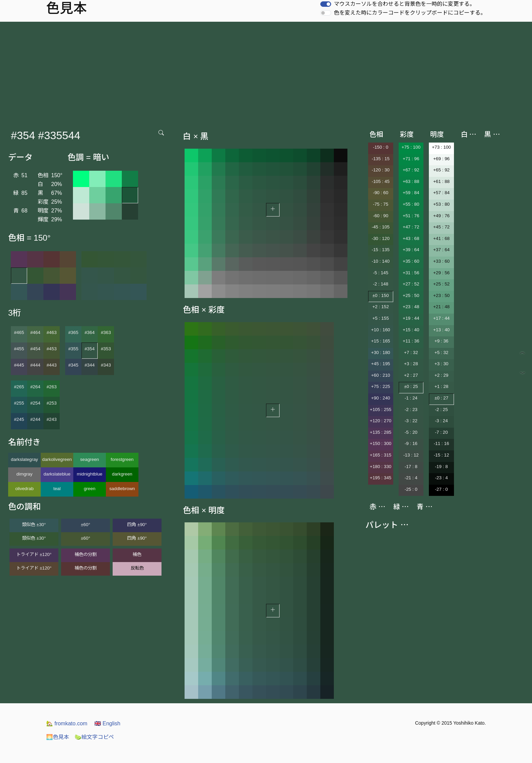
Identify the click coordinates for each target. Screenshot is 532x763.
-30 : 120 (381, 238)
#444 (35, 365)
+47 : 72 (411, 227)
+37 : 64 (442, 250)
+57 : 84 (442, 193)
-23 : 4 (441, 478)
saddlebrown (122, 489)
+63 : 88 (411, 181)
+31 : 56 (411, 273)
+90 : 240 (381, 398)
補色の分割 (86, 554)
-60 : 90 (381, 216)
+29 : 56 (442, 273)
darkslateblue (57, 474)
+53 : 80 (442, 204)
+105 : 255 (381, 410)
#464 (35, 332)
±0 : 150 (381, 295)
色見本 (58, 737)
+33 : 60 (442, 261)
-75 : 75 (381, 204)
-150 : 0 (381, 147)
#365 (73, 332)
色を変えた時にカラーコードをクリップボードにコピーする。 (410, 13)
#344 (90, 365)
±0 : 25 (411, 386)
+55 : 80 (411, 204)
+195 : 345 (381, 478)
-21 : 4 (411, 478)
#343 (106, 365)
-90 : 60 (381, 193)
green (90, 489)
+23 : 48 (411, 307)
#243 (52, 419)
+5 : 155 (381, 318)
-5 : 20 (411, 432)
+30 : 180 (381, 352)
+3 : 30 (441, 364)
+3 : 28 (411, 364)
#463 (52, 332)
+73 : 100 (441, 147)
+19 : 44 (411, 318)
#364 (90, 332)
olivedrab (24, 489)
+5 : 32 (441, 352)
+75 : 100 (411, 147)
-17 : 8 (411, 467)
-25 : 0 (411, 489)
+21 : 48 (442, 307)
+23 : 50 (442, 295)
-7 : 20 (441, 432)
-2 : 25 (441, 410)
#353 (106, 349)
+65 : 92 (442, 170)
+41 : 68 (442, 238)
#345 (73, 365)
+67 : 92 (411, 170)
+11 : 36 (411, 341)
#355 (73, 349)
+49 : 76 (442, 216)
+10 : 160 (381, 330)
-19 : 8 (441, 467)
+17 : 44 (442, 318)
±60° (85, 525)
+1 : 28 (441, 386)
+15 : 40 (411, 330)
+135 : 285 (381, 432)
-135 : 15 (381, 159)
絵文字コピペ (94, 737)
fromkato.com (67, 723)
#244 (35, 419)
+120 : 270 (381, 421)
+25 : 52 (442, 284)
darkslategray (24, 459)
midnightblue (90, 474)
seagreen (90, 459)
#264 (35, 387)
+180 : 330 (381, 467)
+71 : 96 (411, 159)
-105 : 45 (381, 181)
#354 (90, 349)
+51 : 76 (411, 216)
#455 (19, 349)
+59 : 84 (411, 193)
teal (57, 489)
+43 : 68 (411, 238)
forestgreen (122, 459)
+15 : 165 (381, 341)
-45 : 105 (381, 227)
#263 (52, 387)
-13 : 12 (411, 455)
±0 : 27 (442, 398)
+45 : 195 (381, 364)
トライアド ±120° (34, 554)
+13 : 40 (442, 330)
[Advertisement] (266, 73)
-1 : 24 (411, 398)
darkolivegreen (57, 459)
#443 (52, 365)
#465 (19, 332)
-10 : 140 (381, 261)
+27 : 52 (411, 284)
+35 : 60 (411, 261)
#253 (52, 403)
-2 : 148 (381, 284)
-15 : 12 (441, 455)
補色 (137, 554)
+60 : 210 (381, 375)
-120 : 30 (381, 170)
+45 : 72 (442, 227)
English (107, 723)
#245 (19, 419)
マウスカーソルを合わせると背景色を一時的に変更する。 (404, 4)
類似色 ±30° (34, 525)
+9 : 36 (441, 341)
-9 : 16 (411, 443)
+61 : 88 (442, 181)
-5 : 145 (381, 273)
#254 (35, 403)
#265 (19, 387)
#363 (106, 332)
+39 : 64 (411, 250)
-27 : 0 (441, 489)
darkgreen (122, 474)
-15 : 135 (381, 250)
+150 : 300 (381, 443)
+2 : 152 (381, 307)
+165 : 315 (381, 455)
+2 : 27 (411, 375)
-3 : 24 (441, 421)
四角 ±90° (137, 525)
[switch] (326, 4)
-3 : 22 (411, 421)
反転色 (137, 568)
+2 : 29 (441, 375)
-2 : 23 (411, 410)
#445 (19, 365)
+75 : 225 (381, 386)
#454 (35, 349)
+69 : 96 (442, 159)
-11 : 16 (441, 443)
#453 (52, 349)
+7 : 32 (411, 352)
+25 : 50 (411, 295)
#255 (19, 403)
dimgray (24, 474)
